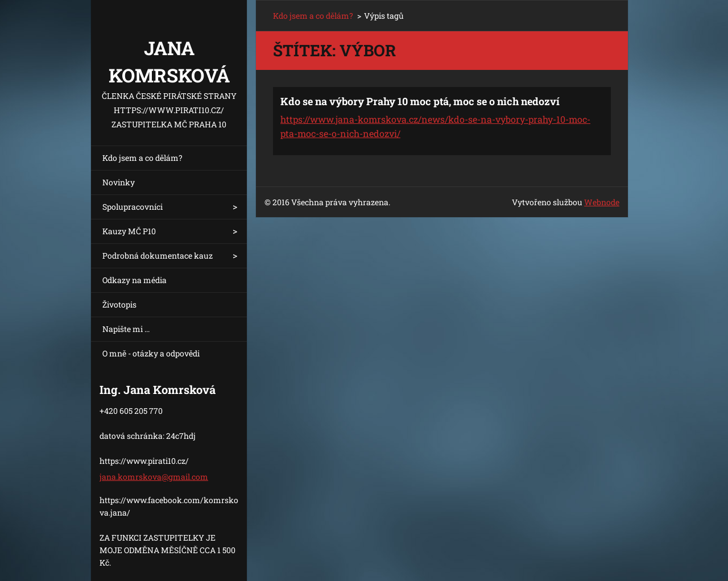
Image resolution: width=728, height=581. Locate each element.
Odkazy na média (135, 280)
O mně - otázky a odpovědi (151, 353)
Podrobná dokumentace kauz (158, 256)
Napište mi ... (126, 329)
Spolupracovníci (133, 207)
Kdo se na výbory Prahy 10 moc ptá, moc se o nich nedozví (420, 101)
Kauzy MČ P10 (129, 231)
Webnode (602, 202)
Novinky (119, 182)
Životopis (119, 304)
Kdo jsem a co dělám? (142, 158)
